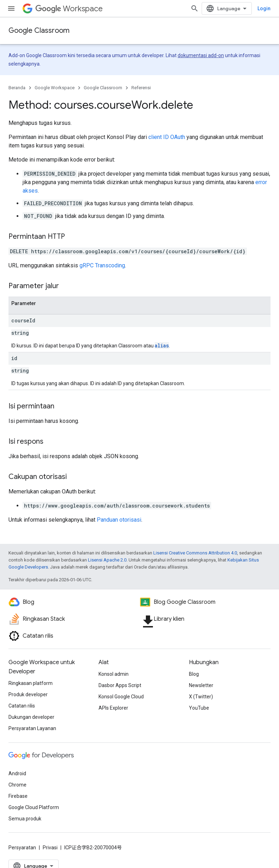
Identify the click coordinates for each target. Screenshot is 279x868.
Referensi (141, 88)
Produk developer (28, 694)
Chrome (17, 785)
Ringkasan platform (31, 683)
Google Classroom (39, 31)
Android (17, 773)
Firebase (18, 796)
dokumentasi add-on (201, 55)
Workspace (69, 9)
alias (162, 345)
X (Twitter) (201, 697)
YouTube (199, 708)
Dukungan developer (31, 717)
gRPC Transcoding (102, 265)
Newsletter (201, 685)
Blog (194, 674)
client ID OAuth (167, 137)
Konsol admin (114, 674)
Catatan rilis (22, 706)
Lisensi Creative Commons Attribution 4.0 (195, 553)
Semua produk (25, 819)
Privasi (50, 848)
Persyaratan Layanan (32, 728)
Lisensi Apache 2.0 (107, 560)
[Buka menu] (11, 8)
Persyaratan (22, 848)
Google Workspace (55, 88)
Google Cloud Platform (34, 807)
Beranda (17, 88)
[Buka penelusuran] (263, 8)
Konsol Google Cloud (121, 697)
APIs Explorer (113, 708)
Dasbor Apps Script (120, 685)
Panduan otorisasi (119, 520)
